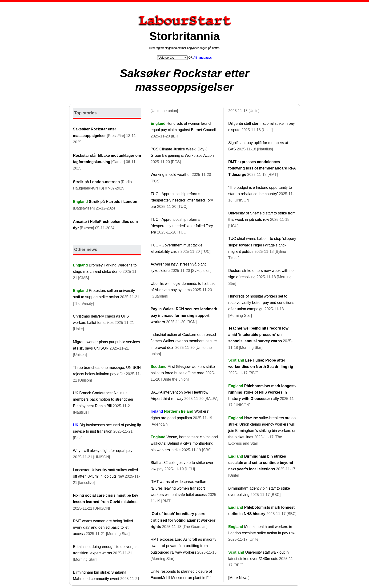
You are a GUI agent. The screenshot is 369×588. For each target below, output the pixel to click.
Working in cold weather (171, 175)
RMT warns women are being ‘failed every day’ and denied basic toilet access (103, 527)
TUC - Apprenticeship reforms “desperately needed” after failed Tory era (182, 200)
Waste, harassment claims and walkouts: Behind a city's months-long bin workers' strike (184, 443)
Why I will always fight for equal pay (103, 451)
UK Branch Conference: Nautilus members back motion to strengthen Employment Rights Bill (103, 399)
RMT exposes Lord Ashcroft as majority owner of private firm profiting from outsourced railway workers (183, 546)
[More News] (239, 578)
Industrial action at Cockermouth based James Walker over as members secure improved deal (184, 341)
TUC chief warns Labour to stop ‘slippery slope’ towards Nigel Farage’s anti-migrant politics (262, 245)
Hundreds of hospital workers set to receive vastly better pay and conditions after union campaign (261, 303)
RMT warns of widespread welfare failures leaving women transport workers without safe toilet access (179, 488)
